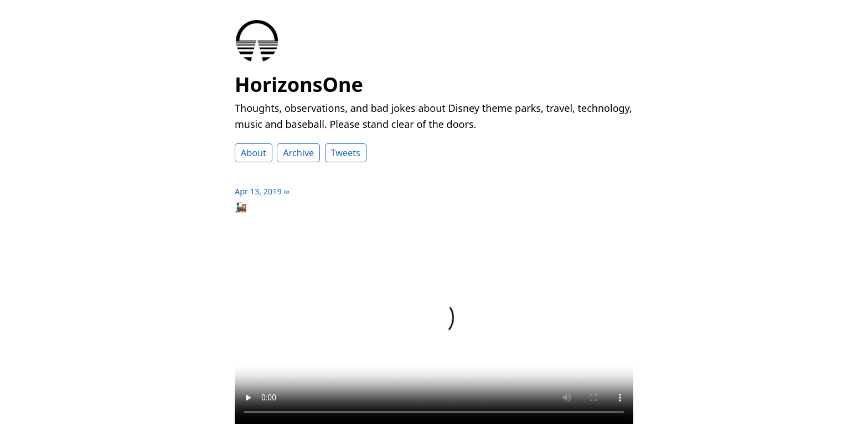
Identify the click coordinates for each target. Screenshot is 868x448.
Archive (298, 153)
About (254, 153)
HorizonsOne (299, 84)
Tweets (346, 153)
